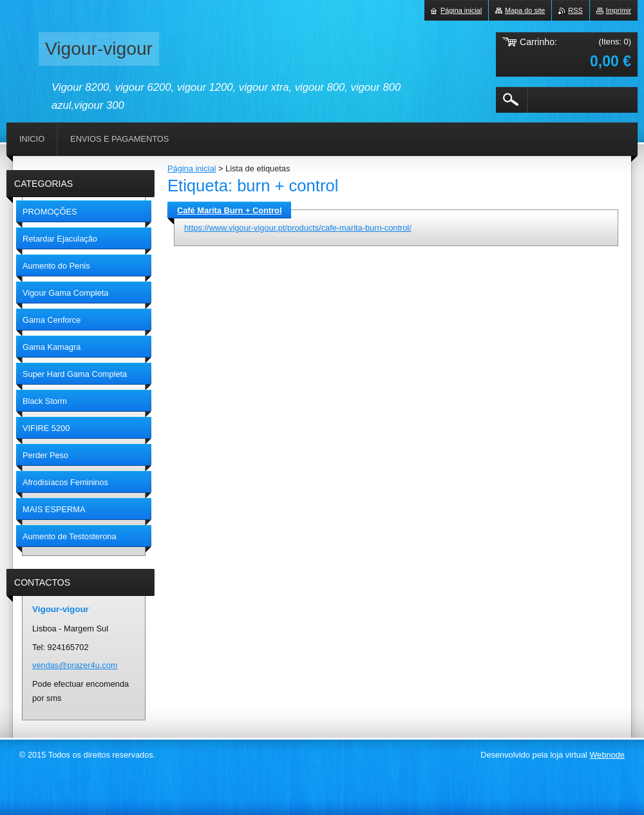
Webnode (607, 755)
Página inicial (192, 168)
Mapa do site (525, 10)
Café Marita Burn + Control (229, 210)
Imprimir (619, 10)
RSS (575, 10)
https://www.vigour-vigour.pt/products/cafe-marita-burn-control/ (298, 228)
